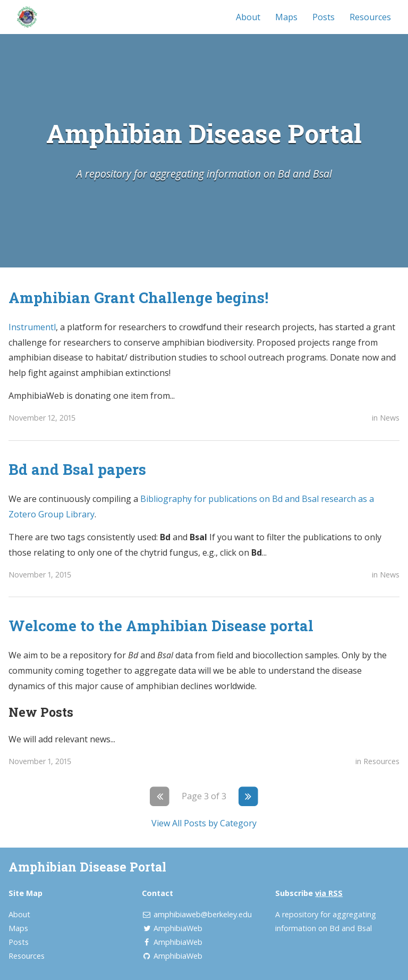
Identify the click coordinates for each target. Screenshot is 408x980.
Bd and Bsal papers (77, 469)
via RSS (329, 893)
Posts (324, 17)
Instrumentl (32, 327)
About (248, 17)
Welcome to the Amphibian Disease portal (161, 625)
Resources (370, 17)
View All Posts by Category (204, 823)
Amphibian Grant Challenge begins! (138, 297)
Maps (286, 17)
